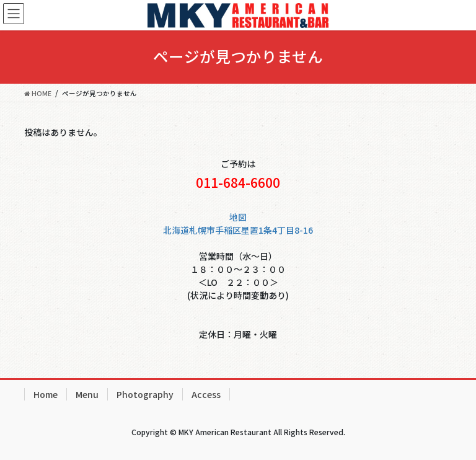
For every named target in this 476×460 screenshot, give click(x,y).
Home (46, 394)
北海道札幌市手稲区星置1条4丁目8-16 (238, 230)
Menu (87, 394)
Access (206, 394)
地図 (238, 217)
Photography (145, 394)
